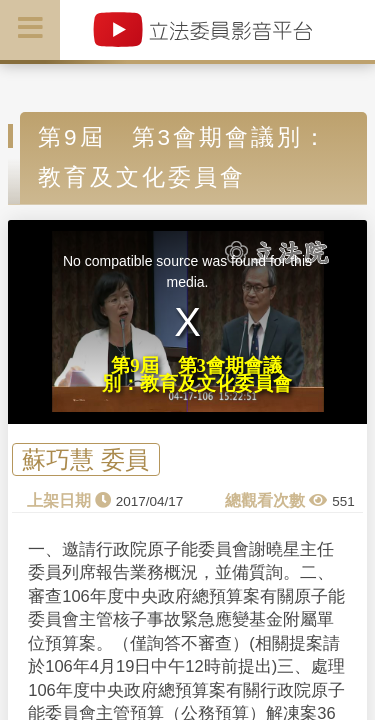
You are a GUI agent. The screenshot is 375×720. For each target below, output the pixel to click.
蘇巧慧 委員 (85, 459)
